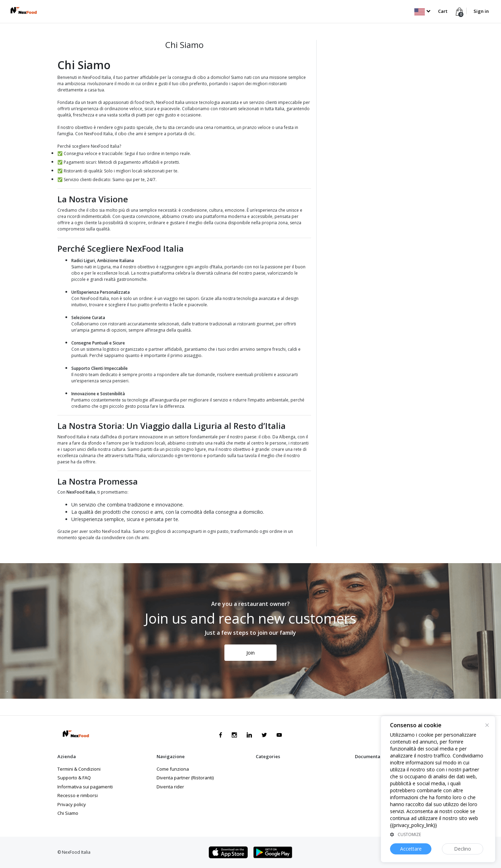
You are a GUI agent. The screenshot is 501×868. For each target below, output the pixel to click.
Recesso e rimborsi (78, 795)
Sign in (481, 11)
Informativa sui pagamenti (85, 787)
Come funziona (173, 769)
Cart (443, 11)
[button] (422, 11)
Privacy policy (72, 804)
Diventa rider (170, 787)
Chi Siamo (68, 813)
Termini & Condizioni (79, 769)
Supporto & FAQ (74, 778)
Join (250, 653)
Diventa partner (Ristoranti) (185, 778)
